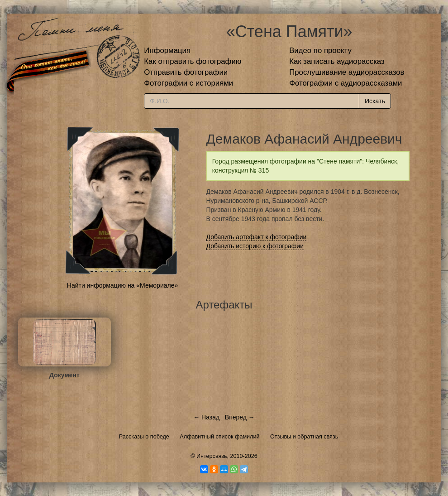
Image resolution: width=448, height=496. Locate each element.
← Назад (206, 417)
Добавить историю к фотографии (255, 246)
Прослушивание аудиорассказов (347, 72)
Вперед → (240, 417)
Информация (167, 51)
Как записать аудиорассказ (337, 61)
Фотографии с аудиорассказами (346, 83)
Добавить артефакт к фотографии (257, 237)
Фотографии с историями (188, 83)
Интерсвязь (212, 456)
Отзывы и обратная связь (304, 437)
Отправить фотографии (186, 72)
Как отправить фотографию (193, 61)
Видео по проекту (320, 51)
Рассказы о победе (144, 437)
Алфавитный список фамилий (219, 437)
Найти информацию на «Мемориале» (122, 285)
